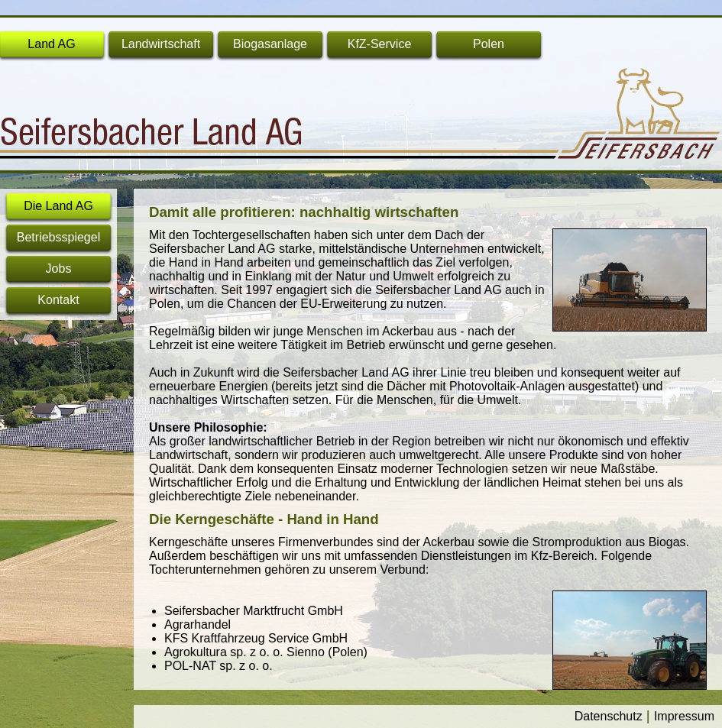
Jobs (59, 269)
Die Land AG (58, 206)
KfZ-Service (380, 44)
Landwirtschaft (161, 44)
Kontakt (58, 300)
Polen (489, 44)
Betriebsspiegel (58, 237)
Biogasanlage (270, 44)
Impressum (684, 716)
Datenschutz (609, 716)
